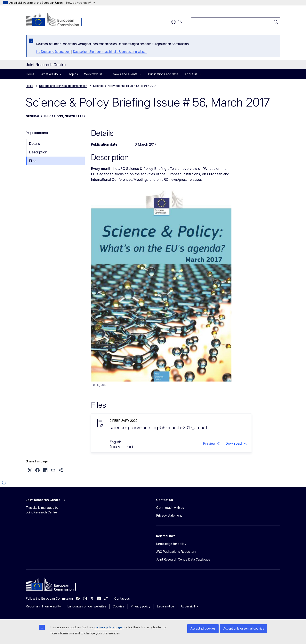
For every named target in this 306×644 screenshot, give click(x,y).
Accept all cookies (203, 628)
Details (34, 144)
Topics (73, 74)
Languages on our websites (87, 606)
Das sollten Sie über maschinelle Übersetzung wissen (110, 52)
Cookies (118, 606)
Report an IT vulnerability (43, 606)
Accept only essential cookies (244, 628)
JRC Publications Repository (176, 552)
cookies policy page (108, 627)
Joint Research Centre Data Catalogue (183, 559)
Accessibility (189, 606)
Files (33, 161)
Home (30, 74)
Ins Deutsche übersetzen (53, 52)
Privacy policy (141, 606)
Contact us (122, 598)
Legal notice (165, 606)
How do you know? (81, 3)
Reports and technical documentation (63, 86)
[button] (212, 443)
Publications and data (163, 74)
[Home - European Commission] (57, 20)
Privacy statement (169, 515)
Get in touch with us (170, 508)
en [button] (177, 22)
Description (38, 152)
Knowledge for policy (171, 544)
